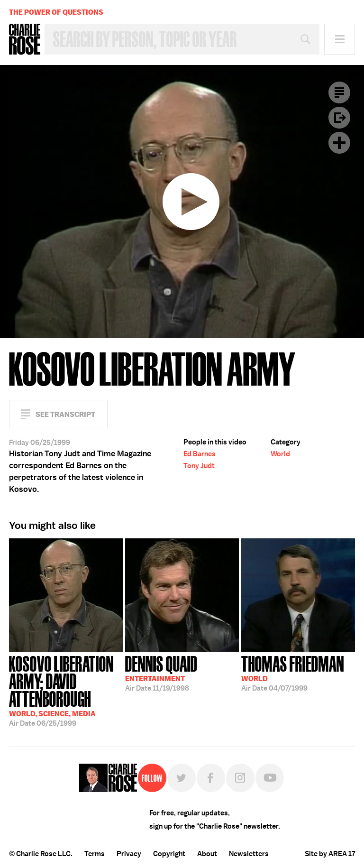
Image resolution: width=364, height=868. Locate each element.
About (207, 854)
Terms (95, 854)
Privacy (129, 854)
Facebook (211, 778)
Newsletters (249, 854)
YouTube (270, 778)
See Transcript (65, 414)
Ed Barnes (200, 454)
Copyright (169, 854)
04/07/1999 (293, 673)
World (280, 454)
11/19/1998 (161, 673)
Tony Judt (199, 466)
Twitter (182, 778)
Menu (340, 39)
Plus (339, 143)
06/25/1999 (66, 690)
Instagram (240, 778)
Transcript (339, 92)
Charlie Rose (25, 39)
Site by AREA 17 (330, 854)
